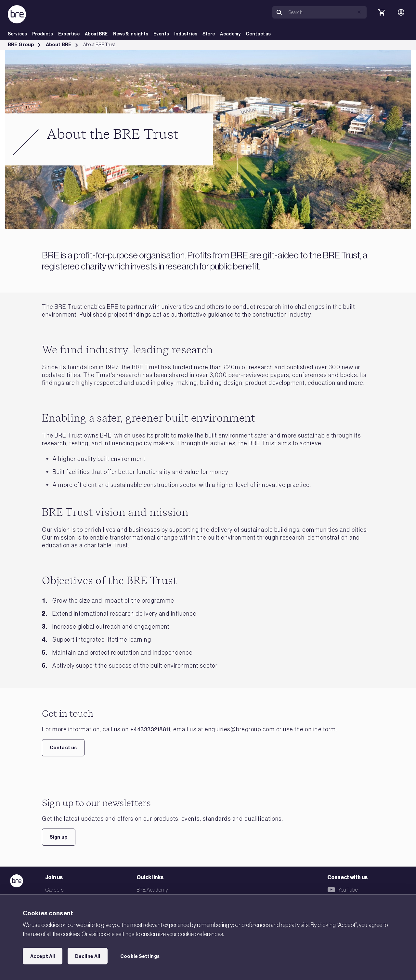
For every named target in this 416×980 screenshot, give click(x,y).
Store (209, 34)
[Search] (326, 12)
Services (17, 34)
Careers (54, 890)
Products (43, 34)
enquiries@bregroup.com (240, 729)
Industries (186, 34)
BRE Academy (152, 890)
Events (161, 34)
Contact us (258, 34)
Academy (230, 34)
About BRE (96, 34)
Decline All (88, 956)
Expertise (69, 34)
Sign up (59, 837)
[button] (359, 12)
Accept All (43, 956)
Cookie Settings (140, 956)
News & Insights (131, 34)
